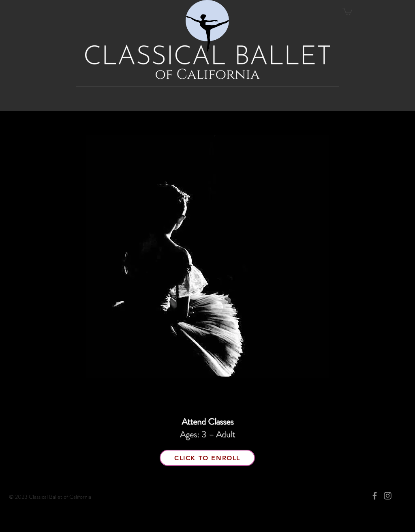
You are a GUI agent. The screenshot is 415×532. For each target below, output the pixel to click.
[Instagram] (388, 496)
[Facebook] (375, 496)
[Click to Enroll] (207, 458)
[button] (347, 11)
